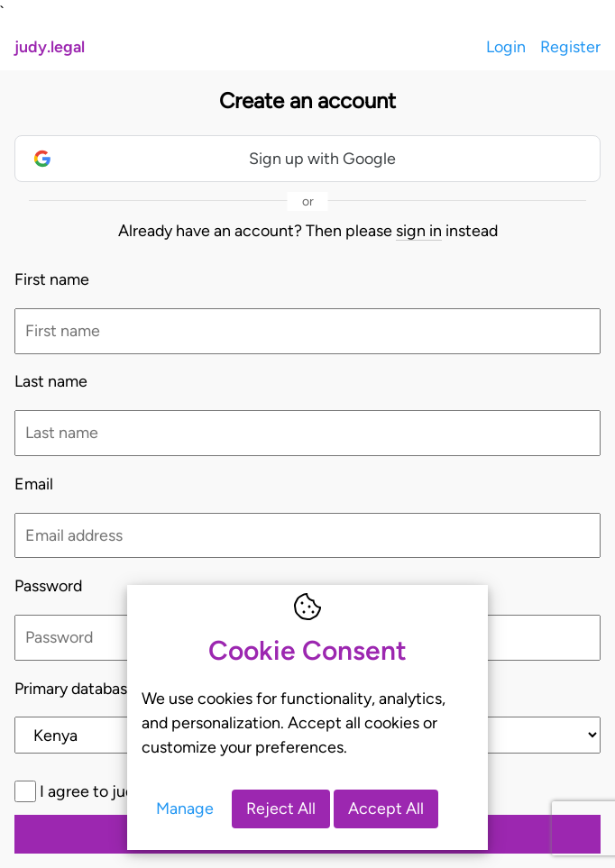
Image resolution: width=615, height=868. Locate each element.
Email (34, 484)
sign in (419, 230)
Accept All (386, 808)
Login (506, 46)
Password (48, 585)
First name (52, 279)
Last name (51, 381)
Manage (185, 808)
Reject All (281, 808)
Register (570, 46)
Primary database (75, 688)
